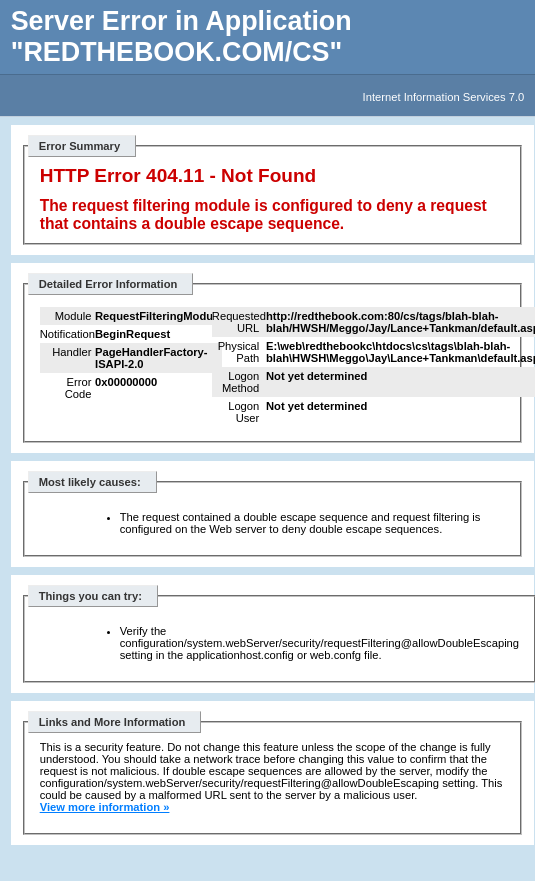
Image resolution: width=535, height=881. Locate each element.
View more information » (105, 807)
